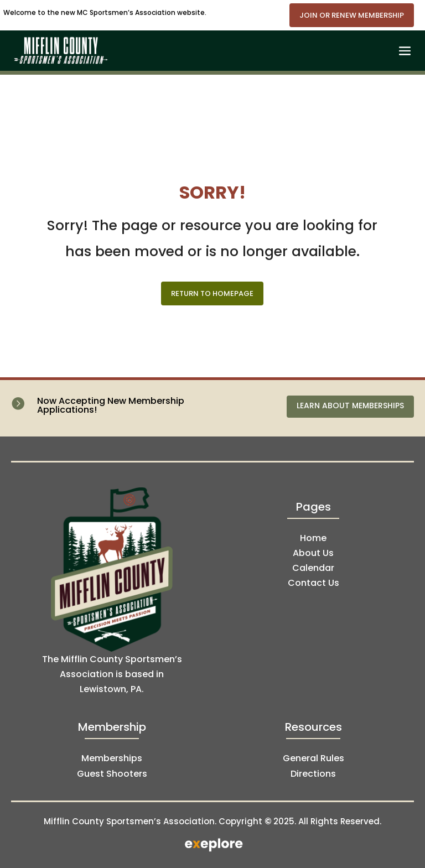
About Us (313, 553)
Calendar (313, 568)
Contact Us (313, 583)
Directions (313, 774)
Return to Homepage (212, 293)
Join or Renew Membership (352, 15)
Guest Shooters (112, 774)
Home (313, 538)
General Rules (313, 758)
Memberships (112, 758)
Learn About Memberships (350, 406)
